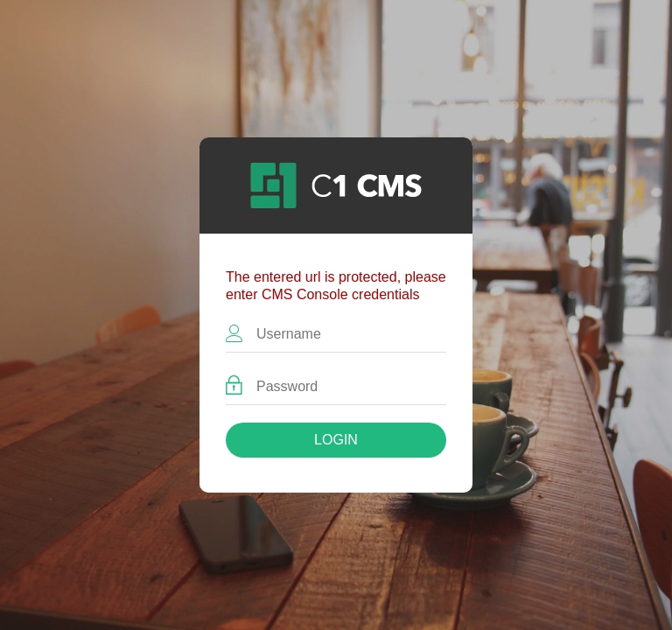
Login (336, 440)
